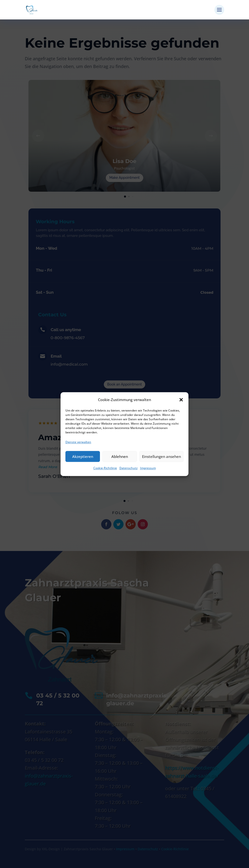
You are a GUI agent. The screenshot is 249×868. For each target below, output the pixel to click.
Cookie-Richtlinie (105, 468)
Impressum (148, 468)
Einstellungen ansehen (161, 456)
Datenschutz (129, 468)
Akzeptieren (83, 456)
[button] (181, 400)
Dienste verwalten (78, 442)
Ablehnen (120, 456)
